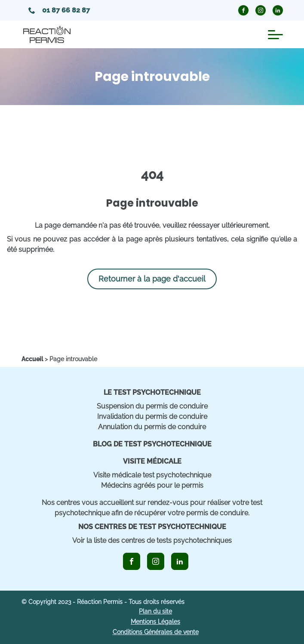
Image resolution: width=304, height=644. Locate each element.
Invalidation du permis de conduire (152, 416)
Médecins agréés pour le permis (152, 485)
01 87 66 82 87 (59, 10)
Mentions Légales (155, 622)
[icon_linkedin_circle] (278, 10)
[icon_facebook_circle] (243, 10)
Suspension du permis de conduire (152, 406)
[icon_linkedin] (180, 561)
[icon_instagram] (156, 561)
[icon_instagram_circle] (261, 10)
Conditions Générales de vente (156, 632)
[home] (32, 359)
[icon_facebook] (132, 561)
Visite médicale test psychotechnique (152, 475)
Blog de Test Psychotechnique (152, 444)
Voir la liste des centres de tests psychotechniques (152, 540)
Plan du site (155, 611)
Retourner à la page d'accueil (152, 279)
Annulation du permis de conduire (152, 427)
